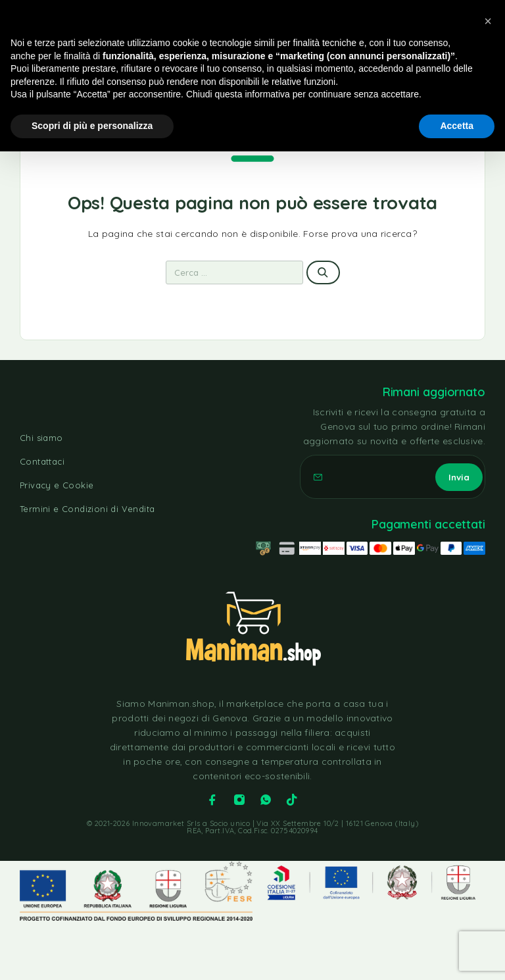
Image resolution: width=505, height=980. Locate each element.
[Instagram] (239, 800)
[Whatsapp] (266, 800)
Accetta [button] (457, 126)
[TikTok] (292, 800)
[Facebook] (212, 800)
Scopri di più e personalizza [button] (92, 126)
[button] (488, 21)
